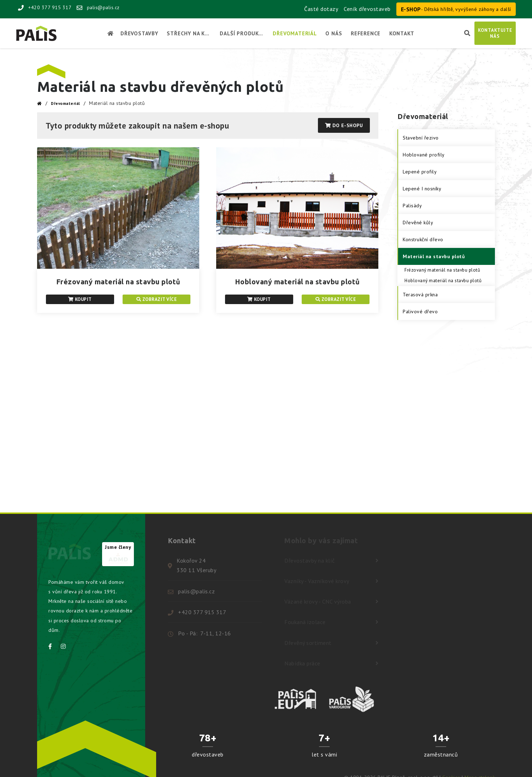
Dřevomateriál (66, 103)
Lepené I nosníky (422, 189)
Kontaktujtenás (495, 33)
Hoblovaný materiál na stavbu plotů (297, 282)
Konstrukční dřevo (423, 239)
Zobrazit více (157, 299)
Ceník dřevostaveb (367, 9)
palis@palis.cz (98, 7)
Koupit (80, 299)
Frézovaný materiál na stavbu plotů (118, 282)
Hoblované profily (424, 155)
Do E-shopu (344, 125)
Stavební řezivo (421, 138)
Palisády (412, 206)
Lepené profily (420, 172)
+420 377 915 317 (45, 7)
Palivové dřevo (420, 312)
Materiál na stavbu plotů (434, 256)
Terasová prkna (420, 295)
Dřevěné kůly (418, 223)
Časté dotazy (321, 9)
